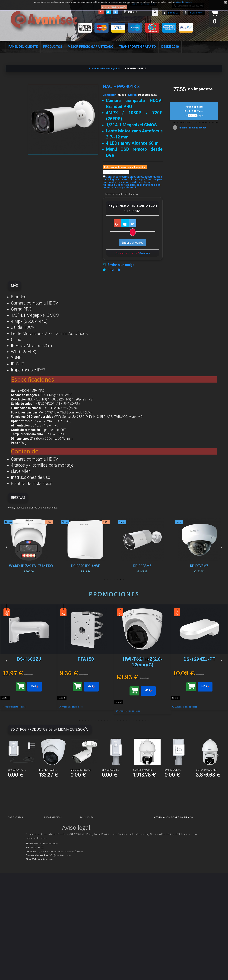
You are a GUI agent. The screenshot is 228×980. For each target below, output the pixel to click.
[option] (199, 547)
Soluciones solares (19, 879)
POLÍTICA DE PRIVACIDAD (59, 900)
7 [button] (104, 580)
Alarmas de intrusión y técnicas (25, 835)
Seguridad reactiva (20, 868)
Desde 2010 (170, 47)
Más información (119, 7)
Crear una (145, 253)
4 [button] (114, 580)
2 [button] (120, 580)
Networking (16, 841)
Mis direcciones (90, 841)
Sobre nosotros (54, 852)
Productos (53, 47)
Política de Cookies (55, 895)
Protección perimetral (20, 873)
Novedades (52, 830)
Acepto (105, 7)
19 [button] (133, 721)
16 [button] (123, 721)
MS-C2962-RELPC (81, 770)
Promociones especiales (58, 824)
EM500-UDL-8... (110, 770)
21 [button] (139, 721)
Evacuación (16, 933)
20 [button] (136, 721)
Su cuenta (173, 13)
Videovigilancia (18, 830)
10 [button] (104, 721)
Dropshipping (53, 879)
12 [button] (111, 721)
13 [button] (114, 721)
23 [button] (146, 721)
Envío (49, 864)
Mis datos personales (93, 847)
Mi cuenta (87, 817)
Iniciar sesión (196, 13)
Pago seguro (53, 847)
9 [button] (101, 721)
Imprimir (114, 270)
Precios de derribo (55, 858)
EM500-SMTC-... (17, 770)
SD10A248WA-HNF (207, 770)
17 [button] (127, 721)
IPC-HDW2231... (48, 770)
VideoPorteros (17, 862)
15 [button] (120, 721)
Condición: (110, 95)
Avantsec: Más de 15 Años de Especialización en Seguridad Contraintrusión (60, 921)
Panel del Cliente (23, 47)
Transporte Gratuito (137, 47)
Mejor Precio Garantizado (91, 47)
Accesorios (16, 890)
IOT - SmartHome (19, 896)
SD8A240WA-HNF (143, 770)
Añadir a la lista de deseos (192, 128)
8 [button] (98, 721)
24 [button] (149, 721)
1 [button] (123, 580)
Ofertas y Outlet (18, 907)
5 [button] (111, 580)
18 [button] (130, 721)
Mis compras (89, 824)
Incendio (15, 902)
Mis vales (88, 852)
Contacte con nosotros (57, 841)
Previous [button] (6, 546)
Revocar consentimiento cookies (61, 906)
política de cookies (183, 2)
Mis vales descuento (92, 835)
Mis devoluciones (91, 830)
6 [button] (108, 580)
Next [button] (222, 546)
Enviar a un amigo (121, 265)
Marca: (133, 95)
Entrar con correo (133, 243)
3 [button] (117, 580)
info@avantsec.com (171, 837)
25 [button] (152, 721)
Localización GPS (19, 847)
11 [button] (108, 721)
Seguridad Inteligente (21, 824)
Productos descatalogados (23, 885)
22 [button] (142, 721)
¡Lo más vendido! (55, 835)
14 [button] (117, 721)
